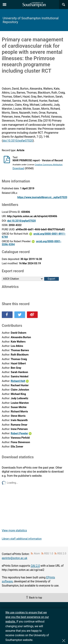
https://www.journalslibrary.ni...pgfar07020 (42, 197)
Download (18, 168)
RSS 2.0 (62, 554)
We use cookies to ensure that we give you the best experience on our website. (27, 617)
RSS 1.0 (49, 554)
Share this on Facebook (7, 315)
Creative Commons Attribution (49, 165)
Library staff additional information (22, 539)
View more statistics (14, 530)
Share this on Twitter (20, 315)
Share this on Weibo (32, 315)
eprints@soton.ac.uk (15, 558)
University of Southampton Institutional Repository (31, 20)
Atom (37, 554)
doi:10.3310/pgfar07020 (18, 141)
